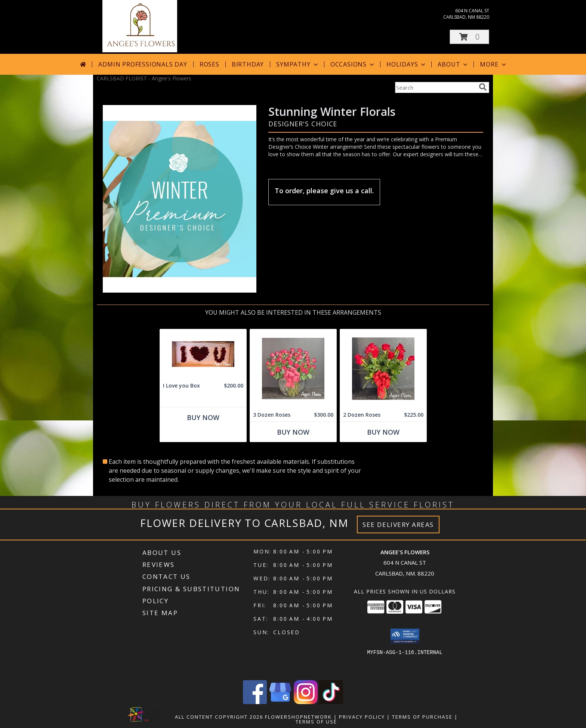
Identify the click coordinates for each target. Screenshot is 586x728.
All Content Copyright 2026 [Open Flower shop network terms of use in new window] (219, 717)
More (494, 64)
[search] (483, 87)
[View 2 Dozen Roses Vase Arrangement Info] (383, 369)
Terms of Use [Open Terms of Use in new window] (316, 722)
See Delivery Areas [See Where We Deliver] (398, 525)
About (453, 64)
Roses (209, 64)
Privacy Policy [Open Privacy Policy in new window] (362, 717)
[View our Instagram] (306, 702)
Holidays (407, 64)
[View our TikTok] (331, 702)
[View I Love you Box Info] (203, 354)
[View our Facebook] (255, 702)
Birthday (248, 64)
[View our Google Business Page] (280, 702)
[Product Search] (435, 87)
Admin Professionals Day (143, 64)
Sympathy (298, 64)
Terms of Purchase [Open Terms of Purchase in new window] (422, 717)
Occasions (353, 64)
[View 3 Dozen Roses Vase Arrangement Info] (293, 369)
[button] (469, 37)
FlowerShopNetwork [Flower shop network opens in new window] (298, 717)
